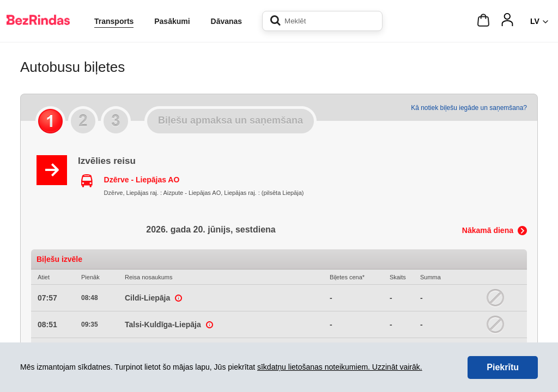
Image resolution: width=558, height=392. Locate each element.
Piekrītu (503, 367)
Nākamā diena (488, 230)
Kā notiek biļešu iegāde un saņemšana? (469, 108)
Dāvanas (227, 21)
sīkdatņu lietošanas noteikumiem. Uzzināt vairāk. (340, 367)
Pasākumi (172, 21)
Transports (114, 21)
